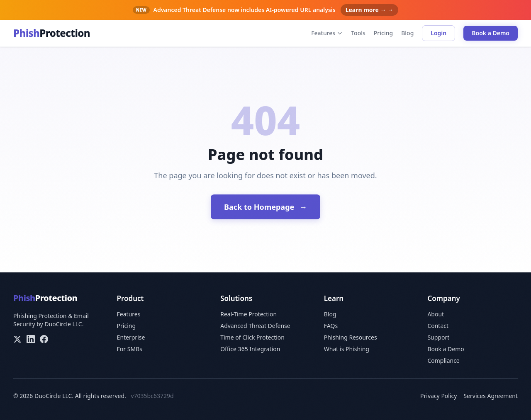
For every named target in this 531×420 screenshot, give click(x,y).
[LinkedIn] (31, 339)
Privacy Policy (438, 396)
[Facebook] (44, 339)
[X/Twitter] (17, 339)
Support (438, 337)
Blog (407, 33)
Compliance (443, 361)
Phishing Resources (351, 337)
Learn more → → (370, 10)
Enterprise (131, 337)
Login (438, 33)
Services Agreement (491, 396)
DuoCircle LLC (63, 324)
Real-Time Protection (248, 314)
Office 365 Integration (250, 349)
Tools (358, 33)
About (436, 314)
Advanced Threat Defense (255, 326)
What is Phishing (347, 349)
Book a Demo (491, 33)
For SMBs (130, 349)
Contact (438, 326)
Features (327, 33)
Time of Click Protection (252, 337)
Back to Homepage (265, 207)
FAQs (331, 326)
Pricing (383, 33)
